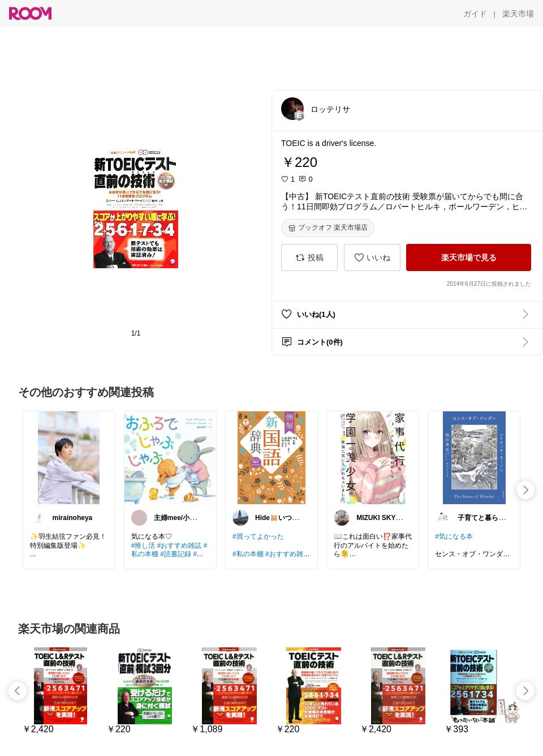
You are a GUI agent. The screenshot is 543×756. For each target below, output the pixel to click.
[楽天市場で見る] (469, 257)
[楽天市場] (518, 14)
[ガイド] (475, 14)
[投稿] (309, 257)
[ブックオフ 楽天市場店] (328, 228)
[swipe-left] (18, 691)
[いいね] (372, 257)
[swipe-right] (525, 490)
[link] (69, 457)
